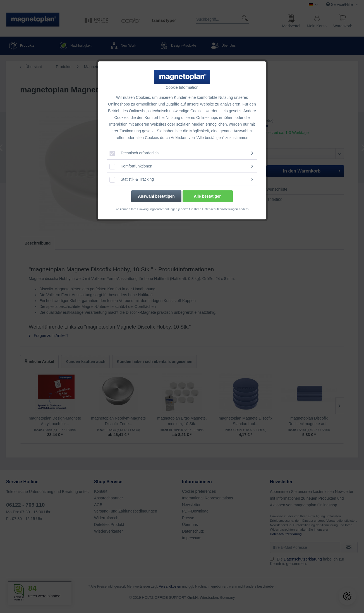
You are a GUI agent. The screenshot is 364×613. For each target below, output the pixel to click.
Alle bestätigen (208, 196)
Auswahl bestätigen (156, 196)
